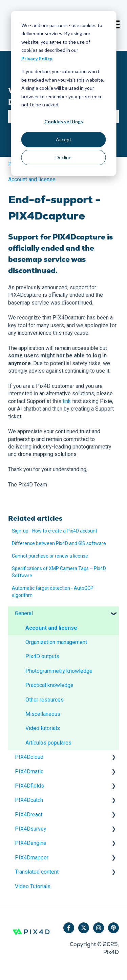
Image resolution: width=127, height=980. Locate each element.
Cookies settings (64, 121)
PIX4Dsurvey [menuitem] (31, 829)
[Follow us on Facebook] (69, 928)
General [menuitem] (24, 613)
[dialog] (63, 93)
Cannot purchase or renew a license (50, 556)
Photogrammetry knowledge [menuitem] (59, 671)
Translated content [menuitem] (37, 872)
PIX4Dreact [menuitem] (29, 815)
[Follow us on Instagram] (99, 928)
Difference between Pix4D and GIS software (59, 543)
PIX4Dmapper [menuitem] (32, 858)
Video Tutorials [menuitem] (33, 886)
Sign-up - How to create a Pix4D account (55, 531)
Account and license (32, 179)
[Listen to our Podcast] (113, 928)
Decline (63, 157)
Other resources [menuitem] (45, 700)
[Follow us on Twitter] (84, 928)
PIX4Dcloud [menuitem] (29, 757)
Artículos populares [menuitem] (48, 743)
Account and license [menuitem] (51, 628)
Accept (64, 139)
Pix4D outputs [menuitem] (42, 656)
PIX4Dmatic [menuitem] (29, 772)
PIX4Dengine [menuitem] (31, 843)
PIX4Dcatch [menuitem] (29, 800)
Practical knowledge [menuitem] (49, 685)
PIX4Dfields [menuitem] (29, 786)
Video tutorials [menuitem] (43, 728)
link (67, 401)
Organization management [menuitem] (56, 642)
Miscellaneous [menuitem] (43, 714)
